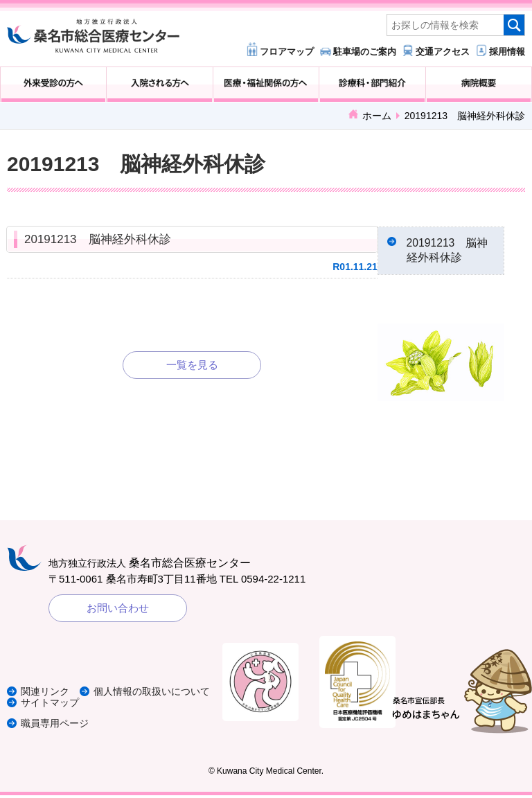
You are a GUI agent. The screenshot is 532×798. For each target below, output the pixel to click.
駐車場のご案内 (365, 51)
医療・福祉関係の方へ (266, 85)
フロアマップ (287, 51)
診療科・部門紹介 (372, 85)
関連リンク (47, 684)
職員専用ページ (57, 726)
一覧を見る (192, 365)
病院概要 (479, 85)
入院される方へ (159, 85)
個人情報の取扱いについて (83, 694)
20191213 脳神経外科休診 (98, 239)
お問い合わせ (118, 611)
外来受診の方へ (53, 85)
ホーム (377, 116)
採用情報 (507, 51)
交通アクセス (443, 51)
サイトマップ (52, 705)
